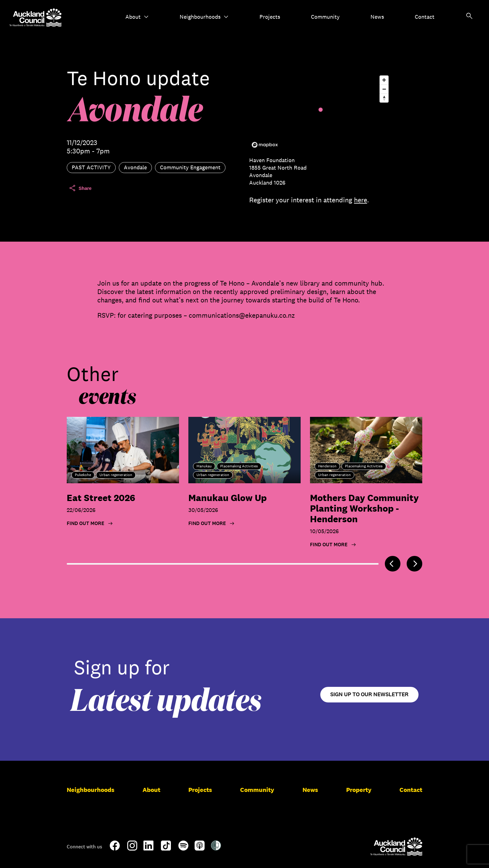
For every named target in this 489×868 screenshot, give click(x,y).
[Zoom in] (384, 80)
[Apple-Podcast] (200, 848)
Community (325, 17)
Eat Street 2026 (101, 498)
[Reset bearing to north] (384, 98)
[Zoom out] (384, 89)
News (377, 17)
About (137, 17)
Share (80, 188)
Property (359, 790)
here (361, 200)
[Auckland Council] (396, 846)
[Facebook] (115, 849)
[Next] (414, 564)
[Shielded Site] (216, 848)
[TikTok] (166, 849)
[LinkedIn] (148, 848)
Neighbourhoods (204, 17)
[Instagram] (132, 848)
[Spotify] (183, 848)
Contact (425, 17)
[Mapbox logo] (265, 145)
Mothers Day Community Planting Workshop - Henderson (364, 508)
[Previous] (393, 564)
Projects (270, 17)
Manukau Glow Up (228, 498)
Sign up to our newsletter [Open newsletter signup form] (369, 694)
